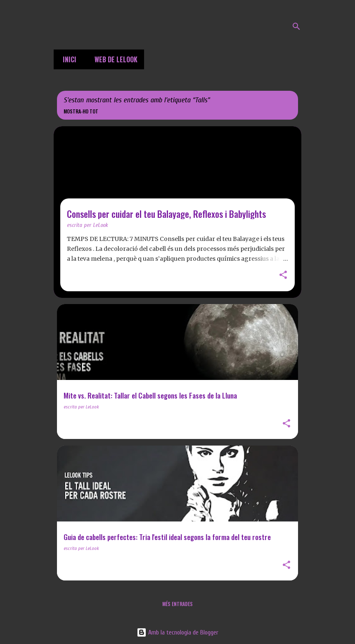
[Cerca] (296, 26)
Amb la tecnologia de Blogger (177, 632)
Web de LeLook (114, 59)
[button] (283, 276)
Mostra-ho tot (81, 111)
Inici (67, 59)
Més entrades (177, 604)
